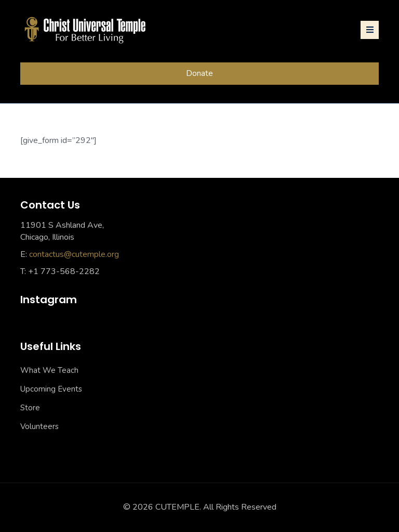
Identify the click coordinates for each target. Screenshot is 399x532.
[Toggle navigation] (370, 30)
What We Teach (49, 370)
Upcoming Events (51, 389)
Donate (199, 73)
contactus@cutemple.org (74, 254)
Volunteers (39, 426)
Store (30, 408)
